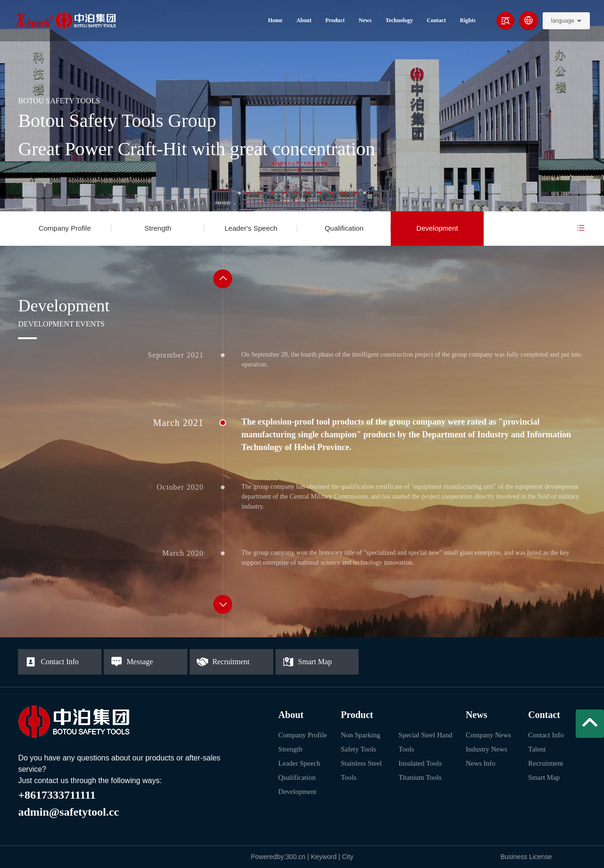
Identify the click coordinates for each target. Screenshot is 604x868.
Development (437, 228)
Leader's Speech (251, 228)
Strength (158, 228)
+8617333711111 (57, 795)
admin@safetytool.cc (68, 812)
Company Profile (65, 228)
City (348, 857)
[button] (223, 279)
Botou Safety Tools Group (117, 121)
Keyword (325, 857)
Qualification (344, 228)
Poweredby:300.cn (278, 857)
